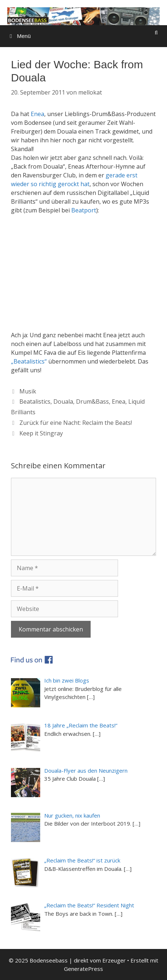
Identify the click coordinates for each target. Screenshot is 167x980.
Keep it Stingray (41, 433)
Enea (37, 114)
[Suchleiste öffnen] (156, 32)
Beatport (84, 210)
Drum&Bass (92, 401)
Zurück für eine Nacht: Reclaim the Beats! (76, 423)
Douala (63, 401)
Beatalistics (35, 401)
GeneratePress (83, 969)
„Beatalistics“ (29, 361)
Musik (28, 391)
